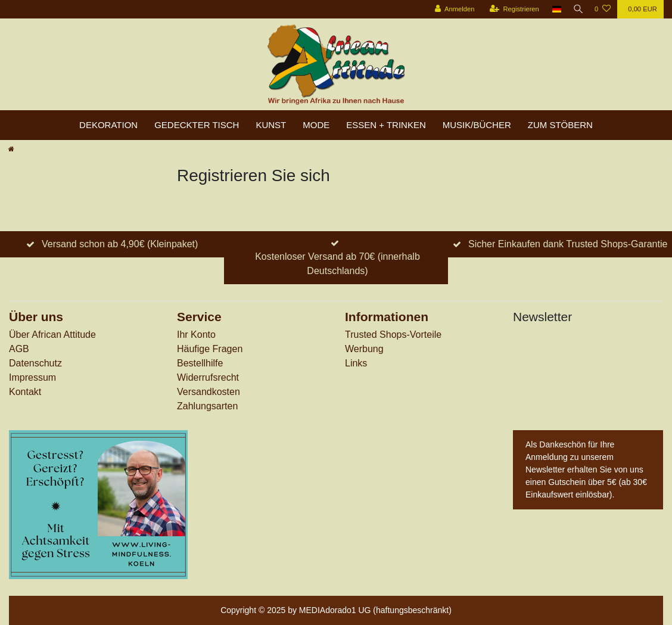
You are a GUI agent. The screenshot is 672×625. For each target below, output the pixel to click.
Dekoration (108, 125)
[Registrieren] (510, 9)
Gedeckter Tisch (197, 125)
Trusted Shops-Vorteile (393, 335)
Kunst (271, 125)
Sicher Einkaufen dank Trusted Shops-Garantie (568, 244)
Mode (316, 125)
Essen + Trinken (386, 125)
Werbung (364, 349)
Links (356, 363)
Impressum (32, 377)
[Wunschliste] (603, 9)
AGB (19, 349)
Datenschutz (35, 363)
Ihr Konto (196, 335)
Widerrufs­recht (208, 377)
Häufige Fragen (210, 349)
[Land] (553, 9)
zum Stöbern (560, 125)
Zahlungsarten (207, 406)
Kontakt (25, 392)
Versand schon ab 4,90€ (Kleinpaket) (120, 244)
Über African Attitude (52, 335)
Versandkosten (209, 392)
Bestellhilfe (200, 363)
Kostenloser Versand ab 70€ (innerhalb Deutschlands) (337, 264)
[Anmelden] (451, 9)
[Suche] (576, 9)
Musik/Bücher (477, 125)
